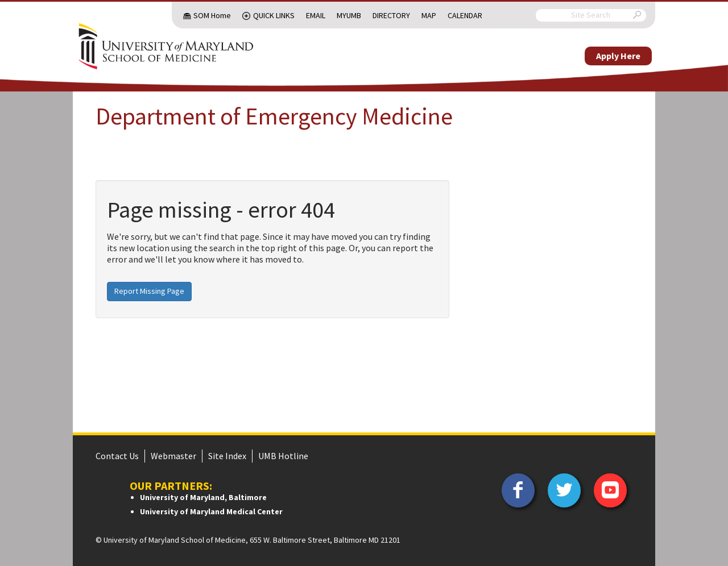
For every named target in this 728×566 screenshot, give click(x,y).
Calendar (465, 15)
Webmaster (173, 456)
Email (316, 15)
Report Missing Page (149, 291)
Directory (391, 15)
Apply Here (618, 56)
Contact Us (117, 456)
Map (429, 15)
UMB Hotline (283, 456)
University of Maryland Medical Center (211, 511)
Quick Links (274, 15)
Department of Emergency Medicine (274, 116)
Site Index (227, 456)
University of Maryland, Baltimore (203, 497)
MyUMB (349, 15)
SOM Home (212, 15)
